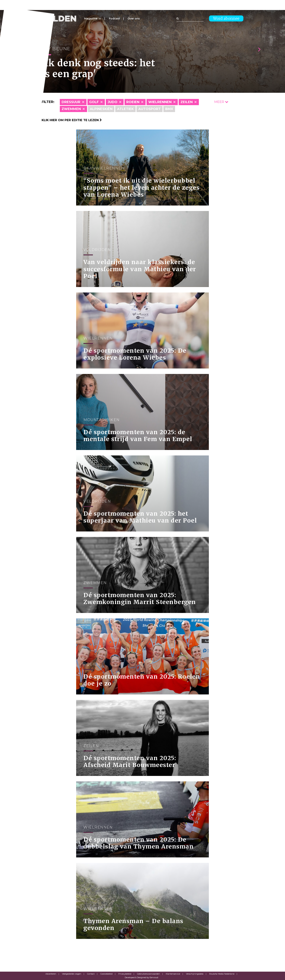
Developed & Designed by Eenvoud (141, 977)
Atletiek (125, 109)
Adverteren (51, 974)
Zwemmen (71, 109)
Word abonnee (226, 18)
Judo (113, 102)
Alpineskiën (101, 109)
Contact (91, 974)
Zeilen (187, 102)
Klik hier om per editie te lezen (72, 120)
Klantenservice (173, 974)
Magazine (91, 19)
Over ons (134, 19)
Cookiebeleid (106, 974)
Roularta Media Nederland (222, 974)
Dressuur (71, 102)
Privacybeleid (125, 974)
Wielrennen (160, 102)
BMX (169, 109)
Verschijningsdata (195, 974)
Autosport (149, 109)
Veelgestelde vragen (72, 974)
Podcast (115, 19)
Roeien (133, 102)
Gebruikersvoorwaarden (148, 974)
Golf (94, 102)
